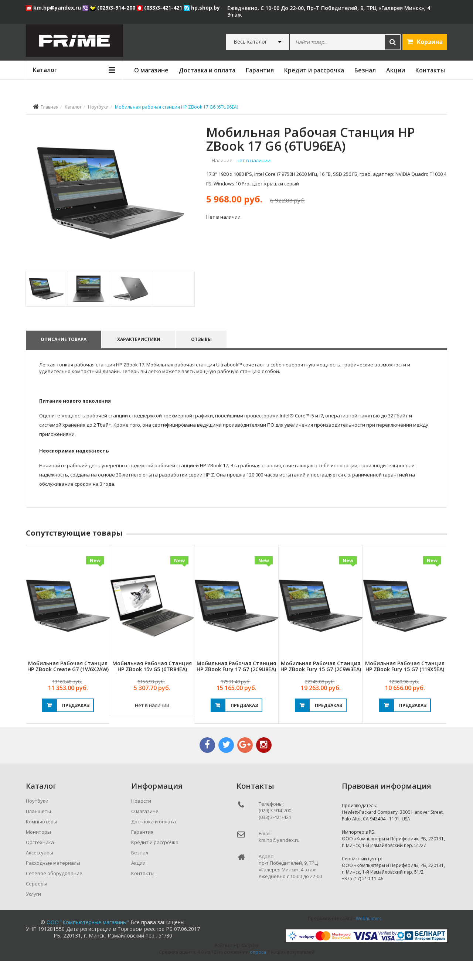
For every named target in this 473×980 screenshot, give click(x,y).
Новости (141, 820)
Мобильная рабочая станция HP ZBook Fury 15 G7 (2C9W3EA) (321, 685)
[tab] (46, 308)
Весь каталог (250, 42)
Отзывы (202, 358)
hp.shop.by (202, 8)
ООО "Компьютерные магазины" (88, 941)
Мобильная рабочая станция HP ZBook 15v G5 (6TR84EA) (152, 685)
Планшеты (38, 830)
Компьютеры (42, 841)
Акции (396, 70)
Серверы (37, 903)
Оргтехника (40, 861)
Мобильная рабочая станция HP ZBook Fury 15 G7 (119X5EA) (405, 685)
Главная (50, 107)
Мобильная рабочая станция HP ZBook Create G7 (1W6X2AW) (68, 685)
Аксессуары (40, 872)
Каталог (73, 107)
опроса (258, 971)
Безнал (365, 70)
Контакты (430, 70)
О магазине (151, 70)
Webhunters (369, 938)
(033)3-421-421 (160, 8)
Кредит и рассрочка (314, 70)
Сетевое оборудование (54, 892)
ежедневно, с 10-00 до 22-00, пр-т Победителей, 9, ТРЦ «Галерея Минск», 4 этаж (329, 11)
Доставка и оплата (207, 70)
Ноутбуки (98, 107)
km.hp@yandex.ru (54, 8)
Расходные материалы (53, 882)
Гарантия (260, 70)
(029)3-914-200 (113, 8)
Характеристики (139, 358)
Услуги (33, 913)
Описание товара (64, 358)
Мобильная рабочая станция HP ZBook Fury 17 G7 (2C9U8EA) (236, 685)
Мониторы (38, 851)
